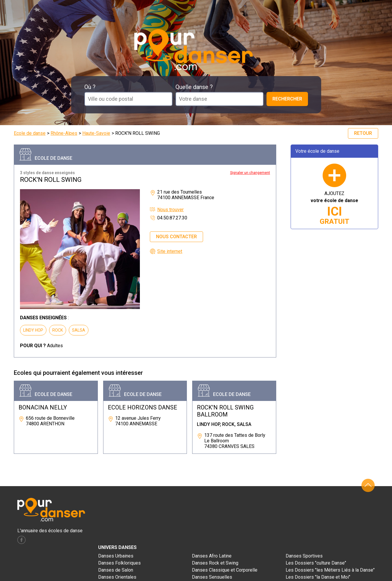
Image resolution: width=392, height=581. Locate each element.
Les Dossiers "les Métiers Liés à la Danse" (330, 570)
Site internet (170, 251)
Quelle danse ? (194, 87)
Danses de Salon (116, 570)
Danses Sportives (304, 556)
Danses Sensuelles (212, 577)
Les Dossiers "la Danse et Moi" (318, 577)
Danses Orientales (117, 577)
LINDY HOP (33, 330)
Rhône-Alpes (64, 133)
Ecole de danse (30, 133)
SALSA (79, 330)
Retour (363, 133)
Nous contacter (176, 237)
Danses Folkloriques (119, 563)
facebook (21, 540)
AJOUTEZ (334, 208)
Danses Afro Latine (212, 556)
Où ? (90, 87)
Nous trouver (170, 210)
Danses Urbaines (116, 556)
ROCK (58, 330)
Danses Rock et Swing (215, 563)
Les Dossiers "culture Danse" (316, 563)
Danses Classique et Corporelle (225, 570)
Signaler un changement (250, 173)
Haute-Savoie (96, 133)
